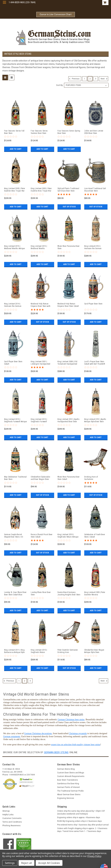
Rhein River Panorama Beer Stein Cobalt (68, 478)
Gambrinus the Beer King (68, 784)
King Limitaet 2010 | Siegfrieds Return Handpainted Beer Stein (41, 651)
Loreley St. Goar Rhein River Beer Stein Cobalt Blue (15, 593)
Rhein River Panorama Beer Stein (68, 247)
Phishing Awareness (11, 826)
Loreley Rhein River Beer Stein (41, 593)
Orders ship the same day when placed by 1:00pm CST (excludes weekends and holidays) (81, 812)
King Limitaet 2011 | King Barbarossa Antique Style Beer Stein (14, 651)
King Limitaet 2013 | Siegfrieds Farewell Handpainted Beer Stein (41, 420)
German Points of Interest (68, 787)
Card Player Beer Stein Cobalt (13, 363)
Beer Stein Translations (68, 780)
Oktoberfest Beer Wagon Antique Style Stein (94, 651)
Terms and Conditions (12, 822)
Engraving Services (66, 798)
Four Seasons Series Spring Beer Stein (69, 132)
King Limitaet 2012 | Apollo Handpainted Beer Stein (68, 420)
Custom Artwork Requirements (71, 776)
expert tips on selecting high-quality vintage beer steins (76, 745)
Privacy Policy (94, 856)
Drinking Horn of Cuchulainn (91, 478)
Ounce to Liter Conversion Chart (56, 14)
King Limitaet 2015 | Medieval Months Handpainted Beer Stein (41, 247)
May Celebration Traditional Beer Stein (15, 478)
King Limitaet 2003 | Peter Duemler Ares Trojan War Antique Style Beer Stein (15, 190)
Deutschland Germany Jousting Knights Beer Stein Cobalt (69, 594)
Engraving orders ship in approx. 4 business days (79, 817)
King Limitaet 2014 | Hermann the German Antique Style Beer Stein (94, 247)
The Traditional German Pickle (70, 791)
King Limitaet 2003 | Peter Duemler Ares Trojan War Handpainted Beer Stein (41, 190)
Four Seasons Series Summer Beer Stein (39, 132)
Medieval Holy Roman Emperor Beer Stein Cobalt (68, 305)
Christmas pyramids (78, 733)
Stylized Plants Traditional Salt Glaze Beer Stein (68, 190)
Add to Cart (16, 149)
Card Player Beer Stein (93, 304)
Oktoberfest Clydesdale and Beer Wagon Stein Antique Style (40, 478)
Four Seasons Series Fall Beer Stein (14, 132)
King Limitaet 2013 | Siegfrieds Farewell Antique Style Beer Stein (16, 420)
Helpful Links (8, 815)
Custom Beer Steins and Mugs (71, 773)
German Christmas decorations (38, 733)
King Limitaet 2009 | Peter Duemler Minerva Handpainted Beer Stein (95, 594)
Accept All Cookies (49, 863)
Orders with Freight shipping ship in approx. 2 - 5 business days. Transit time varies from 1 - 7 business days (82, 830)
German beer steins (56, 752)
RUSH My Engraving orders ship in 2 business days (79, 821)
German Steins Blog (66, 769)
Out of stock (69, 207)
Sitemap (6, 811)
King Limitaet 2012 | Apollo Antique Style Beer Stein (95, 420)
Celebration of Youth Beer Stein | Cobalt (95, 536)
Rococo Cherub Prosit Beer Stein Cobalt (42, 536)
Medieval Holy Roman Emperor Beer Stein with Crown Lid (41, 305)
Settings (10, 863)
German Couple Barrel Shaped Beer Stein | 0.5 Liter (14, 536)
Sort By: (60, 85)
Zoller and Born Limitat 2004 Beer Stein (94, 132)
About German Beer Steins (69, 795)
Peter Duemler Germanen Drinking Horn (68, 651)
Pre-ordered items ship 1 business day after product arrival (83, 825)
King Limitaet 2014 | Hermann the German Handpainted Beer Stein (14, 305)
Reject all (27, 863)
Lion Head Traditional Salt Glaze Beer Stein (95, 190)
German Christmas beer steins (71, 720)
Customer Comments (12, 818)
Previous (74, 79)
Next (104, 79)
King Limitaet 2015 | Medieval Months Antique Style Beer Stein (14, 247)
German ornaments (12, 736)
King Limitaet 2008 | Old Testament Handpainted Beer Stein (67, 363)
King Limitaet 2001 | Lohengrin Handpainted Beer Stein (40, 363)
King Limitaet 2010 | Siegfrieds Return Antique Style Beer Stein (68, 536)
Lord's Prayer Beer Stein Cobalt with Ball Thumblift (95, 363)
